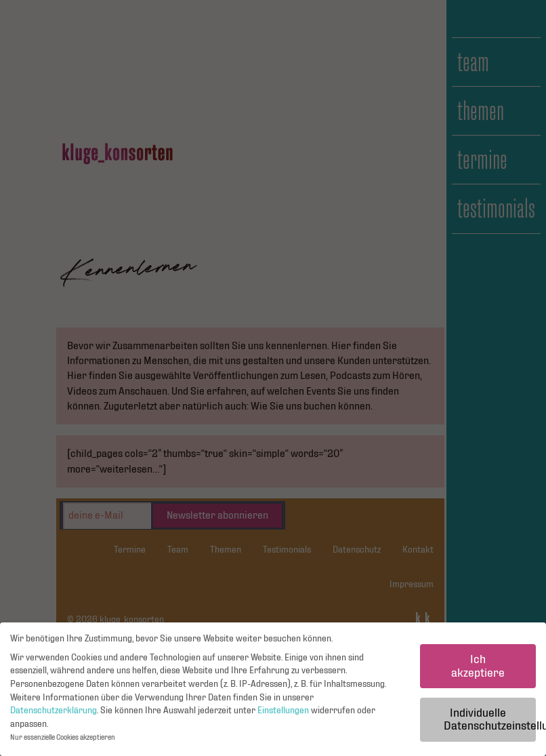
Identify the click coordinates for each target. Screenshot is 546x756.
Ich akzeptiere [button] (478, 666)
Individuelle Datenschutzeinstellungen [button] (490, 720)
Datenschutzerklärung (54, 711)
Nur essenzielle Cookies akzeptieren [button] (63, 738)
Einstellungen (283, 711)
